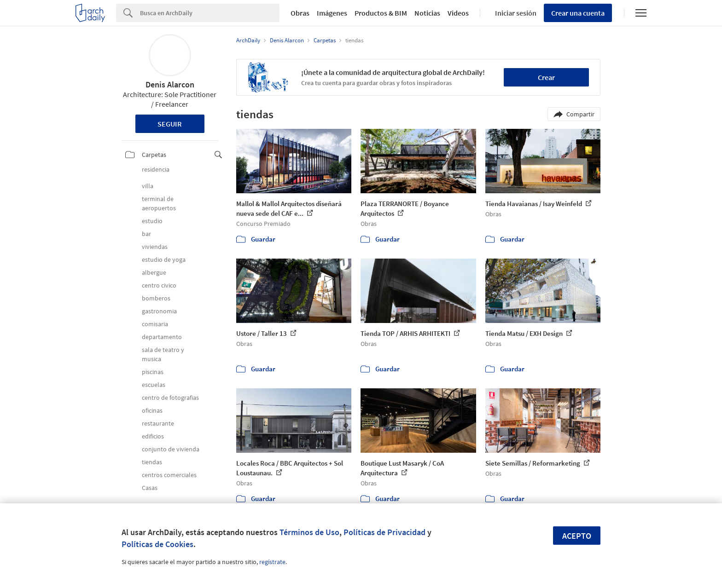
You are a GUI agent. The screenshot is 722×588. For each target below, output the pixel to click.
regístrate (272, 562)
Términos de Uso (309, 532)
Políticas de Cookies (157, 544)
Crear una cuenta (578, 13)
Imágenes (332, 13)
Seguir (170, 124)
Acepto (577, 536)
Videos (458, 13)
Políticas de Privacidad (384, 532)
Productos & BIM (381, 13)
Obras (300, 13)
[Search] (210, 13)
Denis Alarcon (170, 84)
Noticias (427, 13)
